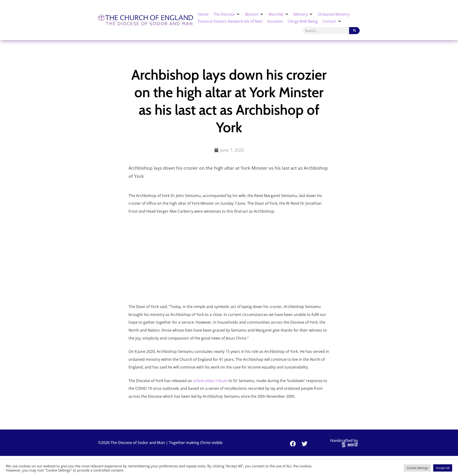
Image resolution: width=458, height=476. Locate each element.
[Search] (354, 31)
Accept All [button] (443, 468)
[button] (227, 14)
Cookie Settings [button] (417, 468)
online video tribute (210, 381)
